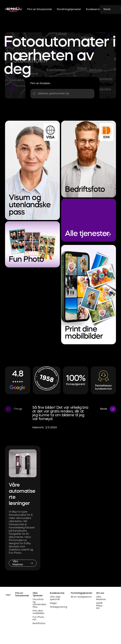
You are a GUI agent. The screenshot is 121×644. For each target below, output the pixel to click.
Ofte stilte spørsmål (55, 598)
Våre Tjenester (13, 9)
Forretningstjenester (69, 9)
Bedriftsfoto (39, 623)
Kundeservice (94, 9)
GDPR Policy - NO (100, 606)
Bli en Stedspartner (81, 597)
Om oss (100, 593)
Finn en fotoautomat (40, 9)
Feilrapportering (59, 607)
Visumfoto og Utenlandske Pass (39, 603)
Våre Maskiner (101, 598)
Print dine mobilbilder (39, 612)
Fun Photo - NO (39, 618)
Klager (53, 603)
